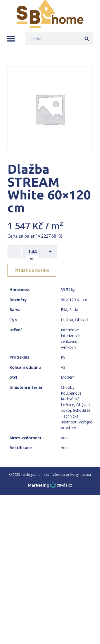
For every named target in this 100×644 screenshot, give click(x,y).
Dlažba (67, 320)
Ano (64, 438)
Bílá (64, 310)
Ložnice (67, 405)
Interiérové (70, 330)
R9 (63, 357)
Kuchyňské (70, 399)
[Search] (87, 39)
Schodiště (82, 410)
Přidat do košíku (32, 270)
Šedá (74, 310)
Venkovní (69, 347)
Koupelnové (71, 393)
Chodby (68, 387)
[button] (11, 39)
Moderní (68, 377)
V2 (63, 367)
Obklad (81, 320)
